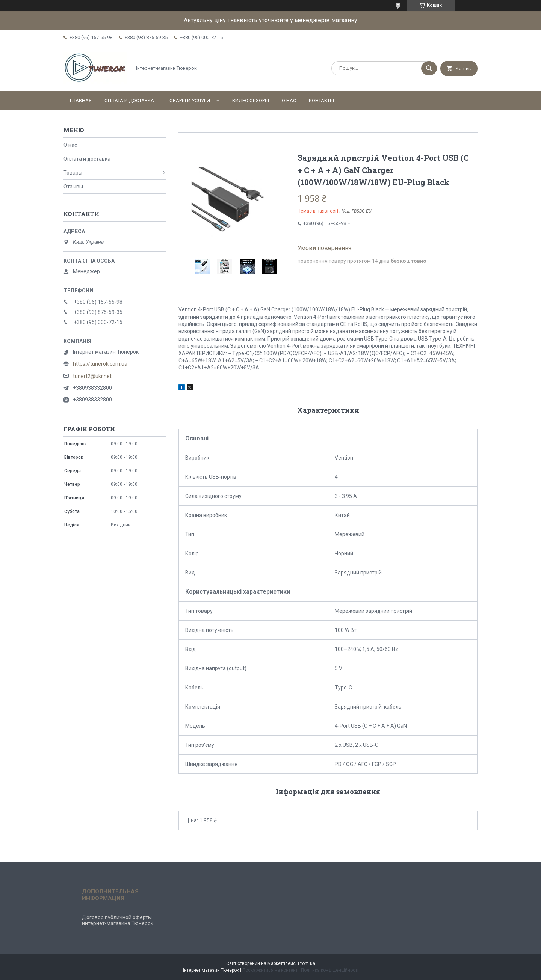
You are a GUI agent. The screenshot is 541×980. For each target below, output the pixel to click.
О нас (289, 100)
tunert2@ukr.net (92, 376)
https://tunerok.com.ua (100, 364)
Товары (73, 173)
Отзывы (73, 187)
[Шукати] (429, 68)
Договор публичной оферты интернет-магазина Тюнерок (118, 920)
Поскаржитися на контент (270, 970)
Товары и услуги (188, 100)
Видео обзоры (251, 100)
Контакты (321, 100)
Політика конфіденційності (330, 970)
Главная (81, 100)
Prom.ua (307, 963)
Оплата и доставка (129, 100)
